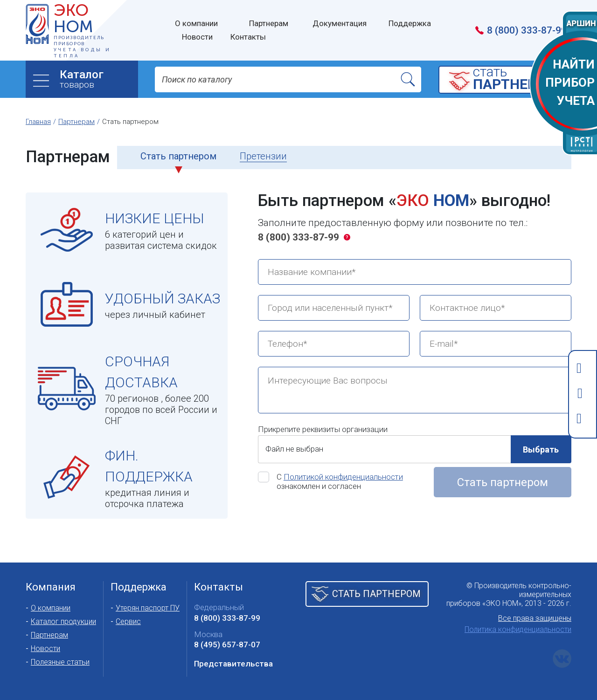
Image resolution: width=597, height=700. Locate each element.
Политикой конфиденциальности (343, 477)
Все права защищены (535, 618)
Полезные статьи (60, 662)
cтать (520, 79)
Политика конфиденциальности (518, 629)
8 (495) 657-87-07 (227, 645)
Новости (45, 649)
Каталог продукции (63, 621)
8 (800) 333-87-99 (298, 237)
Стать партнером (503, 482)
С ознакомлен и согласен (340, 481)
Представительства (233, 664)
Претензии (263, 156)
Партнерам (76, 122)
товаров (99, 79)
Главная (38, 122)
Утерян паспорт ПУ (148, 608)
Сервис (128, 621)
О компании (51, 608)
